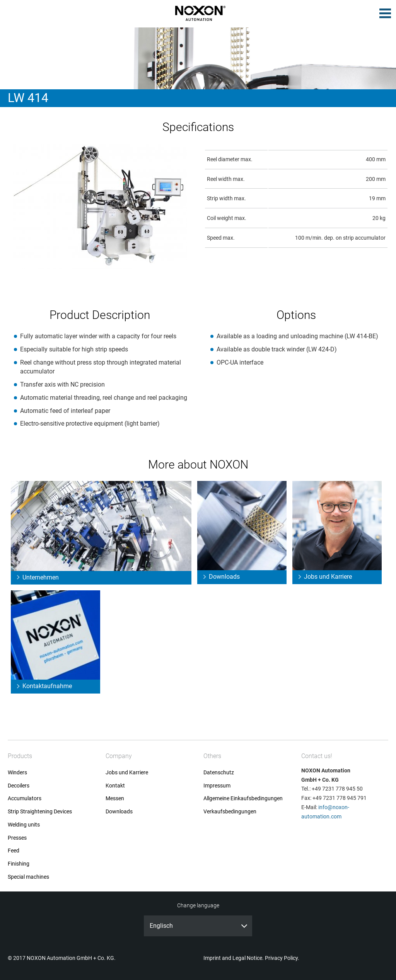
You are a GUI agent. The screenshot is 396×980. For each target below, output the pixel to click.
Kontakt (115, 786)
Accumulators (25, 798)
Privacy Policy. (282, 958)
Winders (17, 773)
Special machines (28, 877)
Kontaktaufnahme (47, 686)
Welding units (24, 825)
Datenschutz (219, 773)
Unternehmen (41, 577)
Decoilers (19, 786)
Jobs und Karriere (328, 577)
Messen (115, 798)
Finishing (19, 864)
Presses (17, 838)
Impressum (217, 786)
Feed (14, 851)
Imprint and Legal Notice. (234, 958)
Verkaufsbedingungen (230, 812)
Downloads (224, 577)
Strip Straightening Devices (40, 812)
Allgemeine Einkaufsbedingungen (243, 798)
